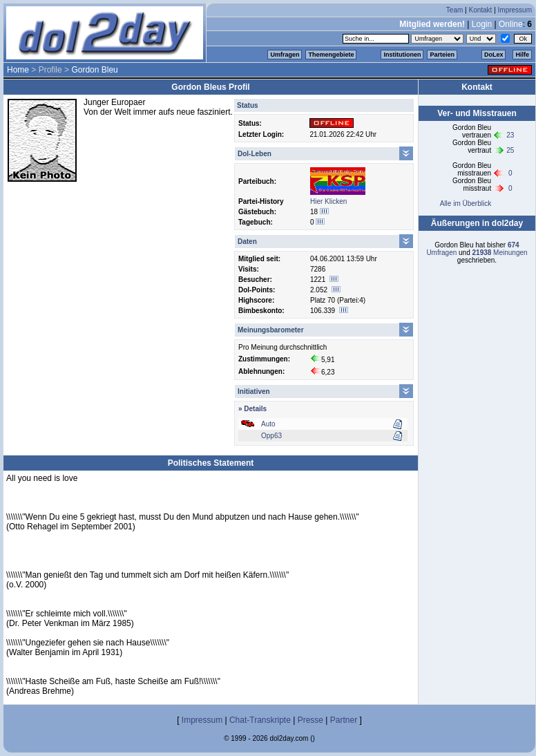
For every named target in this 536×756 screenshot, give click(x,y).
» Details (252, 409)
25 (510, 150)
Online (511, 24)
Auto (268, 424)
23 (510, 135)
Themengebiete (331, 55)
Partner (344, 720)
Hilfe (522, 55)
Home (18, 70)
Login (482, 24)
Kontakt (480, 10)
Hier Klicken (328, 201)
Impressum (515, 10)
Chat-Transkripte (260, 720)
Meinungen (500, 253)
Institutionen (402, 55)
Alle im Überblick (466, 204)
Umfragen (285, 55)
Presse (310, 720)
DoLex (494, 55)
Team (454, 10)
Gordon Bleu (94, 70)
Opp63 (271, 436)
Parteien (442, 55)
